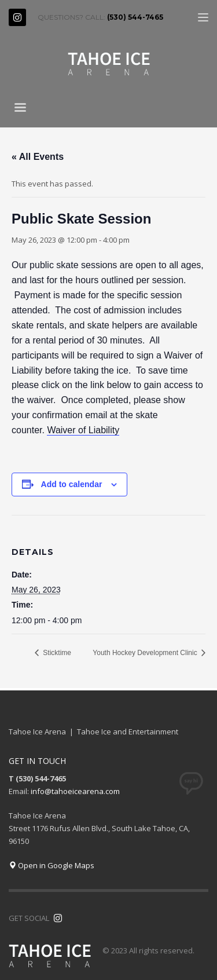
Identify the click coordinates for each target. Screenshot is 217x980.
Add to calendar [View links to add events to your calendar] (72, 484)
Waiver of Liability (83, 430)
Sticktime (56, 653)
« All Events (38, 157)
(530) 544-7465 (135, 17)
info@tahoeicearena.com (75, 791)
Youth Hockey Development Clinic (146, 653)
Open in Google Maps (52, 865)
